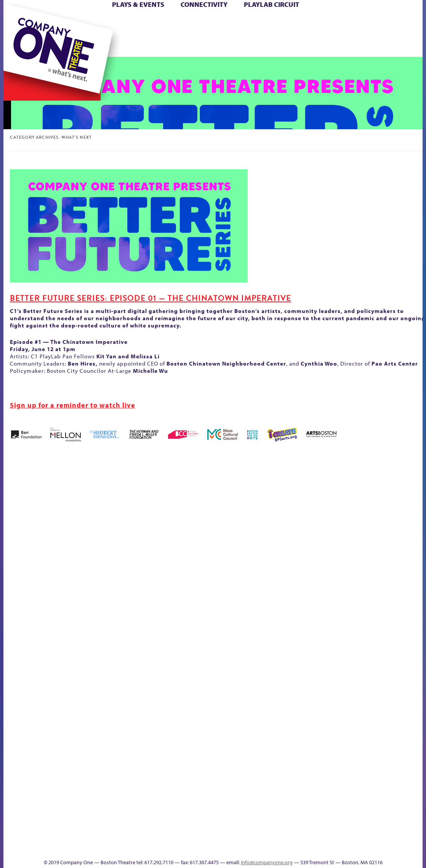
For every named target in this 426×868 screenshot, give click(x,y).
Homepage (400, 516)
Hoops (412, 516)
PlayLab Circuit (271, 4)
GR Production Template (337, 504)
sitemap (148, 45)
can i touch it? (235, 504)
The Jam (84, 45)
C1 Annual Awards (334, 836)
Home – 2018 (379, 504)
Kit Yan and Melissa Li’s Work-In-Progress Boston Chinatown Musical (33, 584)
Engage (259, 45)
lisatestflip (65, 641)
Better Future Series (92, 504)
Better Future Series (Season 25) (125, 493)
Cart (253, 22)
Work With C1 (123, 836)
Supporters (321, 847)
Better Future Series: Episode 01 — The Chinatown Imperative (151, 298)
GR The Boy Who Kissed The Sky (348, 481)
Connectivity (204, 4)
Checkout (271, 516)
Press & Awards (369, 45)
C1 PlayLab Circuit (254, 676)
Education (320, 516)
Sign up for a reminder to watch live (73, 405)
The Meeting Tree (94, 836)
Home (16, 22)
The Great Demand (399, 630)
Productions (210, 847)
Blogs (252, 779)
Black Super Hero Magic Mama (171, 493)
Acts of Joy (59, 504)
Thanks (291, 45)
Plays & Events (138, 4)
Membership (82, 641)
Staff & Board (332, 630)
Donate (306, 22)
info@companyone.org (267, 862)
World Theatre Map (254, 756)
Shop (319, 34)
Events (253, 847)
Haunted (366, 516)
